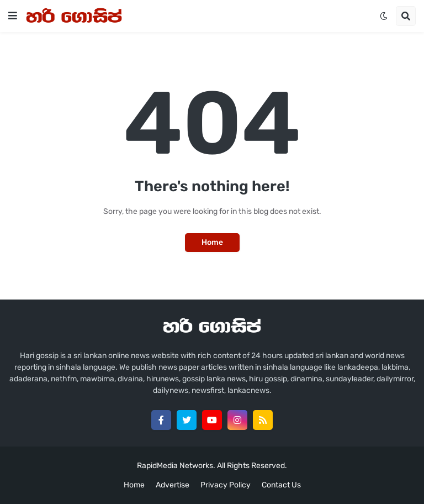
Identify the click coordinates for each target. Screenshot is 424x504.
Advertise (173, 485)
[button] (13, 16)
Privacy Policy (226, 485)
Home (212, 242)
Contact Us (281, 485)
